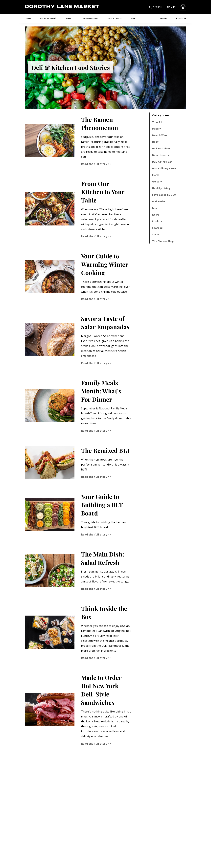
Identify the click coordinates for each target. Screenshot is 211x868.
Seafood (157, 228)
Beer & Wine (160, 135)
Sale (133, 18)
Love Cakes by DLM (164, 195)
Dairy (155, 142)
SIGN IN (171, 7)
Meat (156, 208)
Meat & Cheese (115, 18)
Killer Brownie (48, 18)
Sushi (156, 234)
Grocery (157, 182)
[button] (151, 7)
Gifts (29, 18)
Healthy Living (161, 188)
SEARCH (158, 7)
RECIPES (164, 18)
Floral (156, 175)
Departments (161, 155)
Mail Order (159, 201)
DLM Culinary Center (165, 168)
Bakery (69, 18)
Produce (157, 221)
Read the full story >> (96, 164)
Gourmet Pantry (90, 18)
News (156, 215)
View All (157, 122)
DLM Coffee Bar (162, 162)
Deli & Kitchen (161, 148)
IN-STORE (181, 18)
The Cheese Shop (163, 241)
